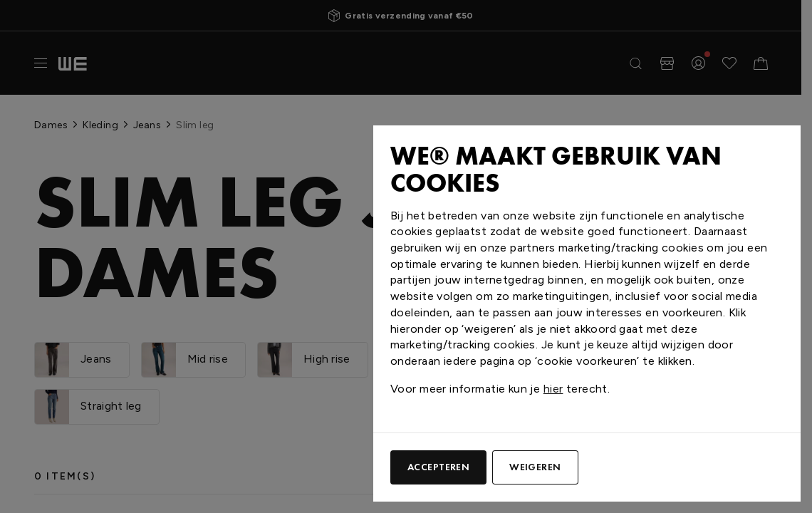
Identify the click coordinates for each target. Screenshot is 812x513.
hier (553, 389)
